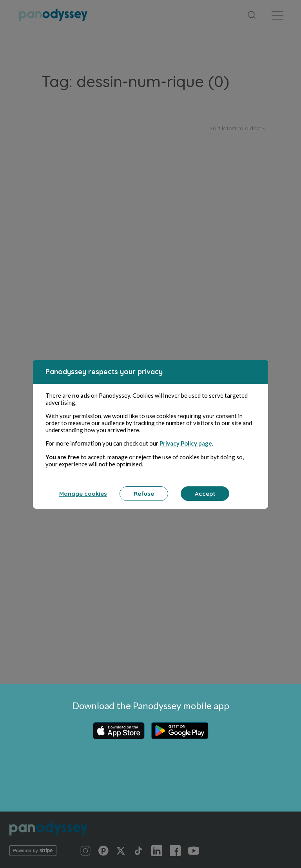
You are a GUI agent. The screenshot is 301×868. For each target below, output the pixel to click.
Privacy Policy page (186, 443)
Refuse (144, 494)
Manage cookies (83, 494)
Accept (205, 494)
